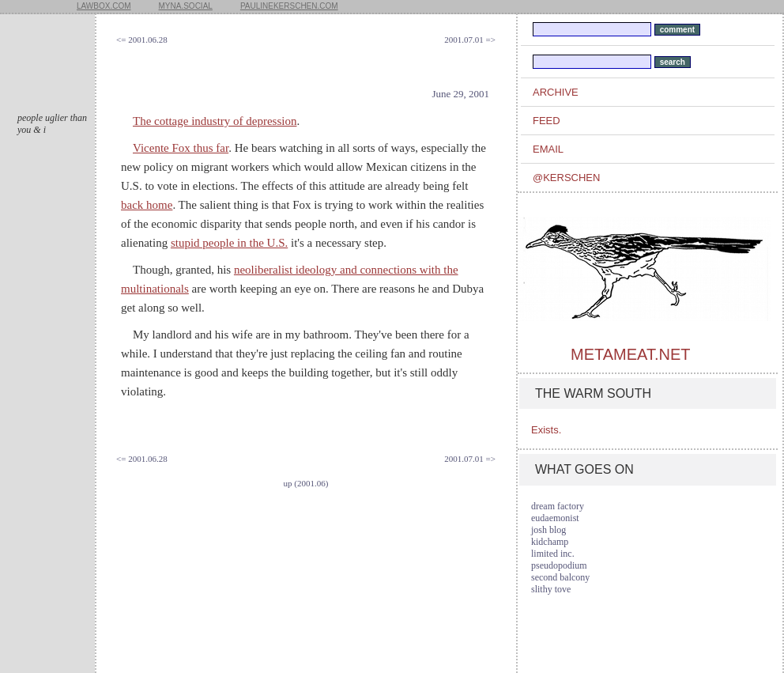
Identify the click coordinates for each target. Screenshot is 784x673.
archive (556, 92)
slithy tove (551, 589)
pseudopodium (559, 565)
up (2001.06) (306, 483)
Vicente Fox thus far (181, 148)
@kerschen (566, 178)
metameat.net (630, 354)
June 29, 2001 (460, 94)
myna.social (186, 6)
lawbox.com (104, 6)
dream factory (558, 506)
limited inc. (553, 554)
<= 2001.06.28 (142, 40)
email (548, 149)
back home (147, 205)
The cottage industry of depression (215, 121)
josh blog (548, 530)
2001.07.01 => (470, 40)
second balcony (560, 577)
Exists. (546, 430)
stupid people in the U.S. (229, 243)
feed (547, 121)
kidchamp (550, 542)
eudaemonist (555, 518)
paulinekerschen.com (289, 6)
